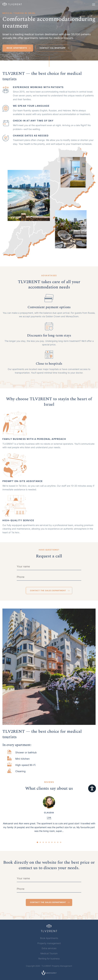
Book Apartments (49, 938)
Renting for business (49, 959)
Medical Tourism (49, 953)
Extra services (49, 948)
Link (49, 818)
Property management (49, 943)
